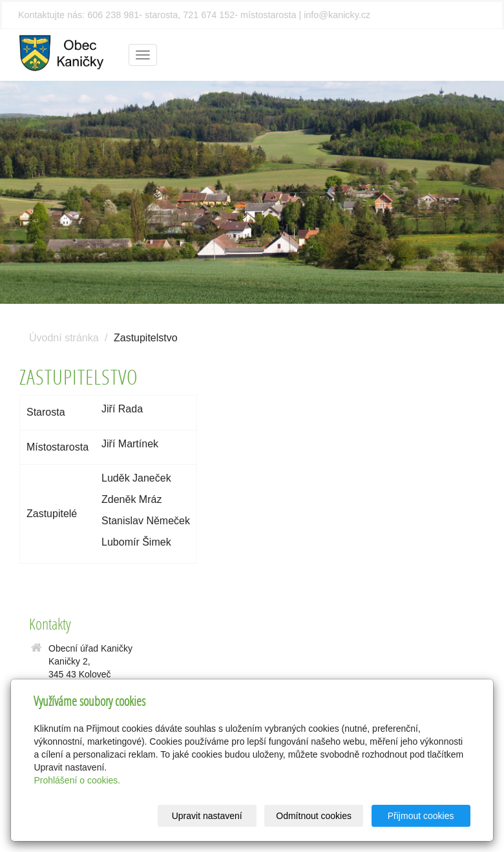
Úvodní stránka (64, 338)
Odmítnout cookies (314, 816)
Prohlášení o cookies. (77, 780)
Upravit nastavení (207, 816)
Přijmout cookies (421, 816)
